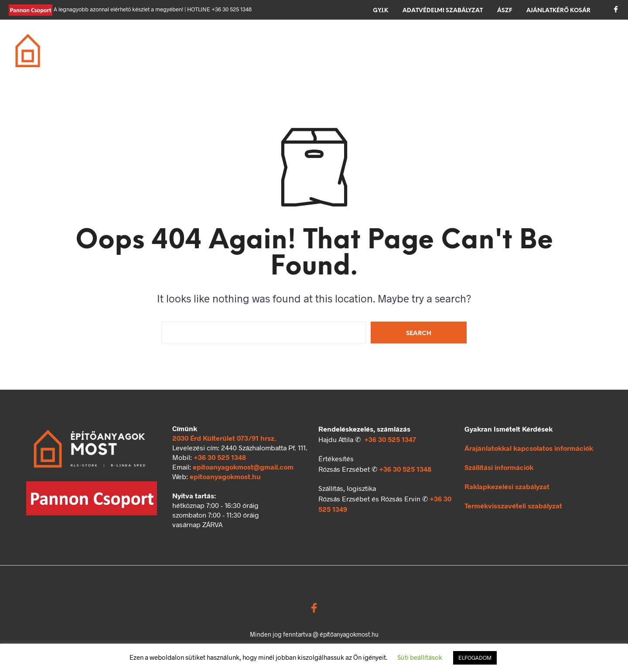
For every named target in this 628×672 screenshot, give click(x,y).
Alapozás (163, 45)
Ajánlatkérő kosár (558, 11)
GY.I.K (381, 11)
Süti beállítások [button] (420, 657)
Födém (262, 45)
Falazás (215, 45)
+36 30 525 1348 (220, 457)
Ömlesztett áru (174, 56)
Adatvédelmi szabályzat (443, 11)
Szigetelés (349, 45)
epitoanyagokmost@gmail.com (243, 467)
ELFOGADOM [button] (475, 658)
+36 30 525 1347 (390, 439)
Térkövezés (409, 45)
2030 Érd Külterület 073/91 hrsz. (224, 438)
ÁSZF (505, 11)
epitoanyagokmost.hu (225, 476)
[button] (580, 45)
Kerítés (464, 45)
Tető (302, 45)
